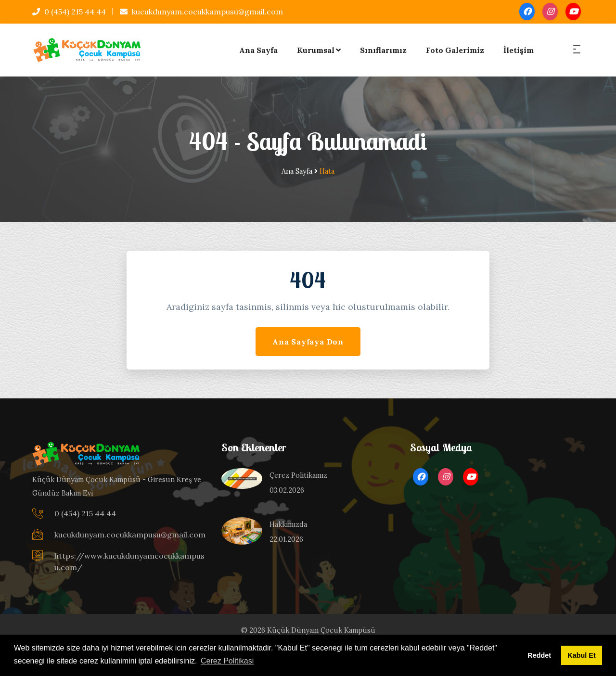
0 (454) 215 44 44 (69, 12)
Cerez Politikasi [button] (227, 661)
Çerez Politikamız (298, 475)
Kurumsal (319, 50)
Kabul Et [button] (581, 655)
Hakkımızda (288, 524)
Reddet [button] (539, 655)
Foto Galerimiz (455, 50)
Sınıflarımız (383, 50)
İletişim (519, 50)
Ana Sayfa (258, 50)
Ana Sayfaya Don (308, 342)
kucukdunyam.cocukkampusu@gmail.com (201, 12)
